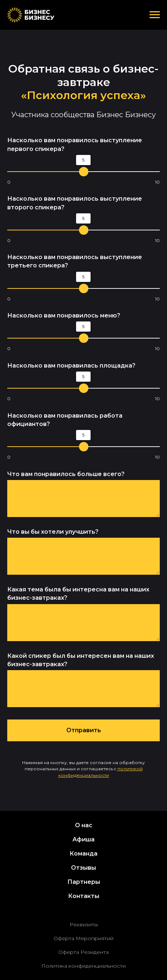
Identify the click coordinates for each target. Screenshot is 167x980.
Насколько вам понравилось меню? (64, 315)
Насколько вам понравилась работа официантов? (65, 420)
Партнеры (84, 882)
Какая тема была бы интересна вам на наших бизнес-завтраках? (78, 594)
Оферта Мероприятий (83, 938)
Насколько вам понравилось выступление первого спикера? (75, 144)
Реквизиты (84, 924)
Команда (83, 854)
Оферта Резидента (83, 952)
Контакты (84, 896)
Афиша (83, 839)
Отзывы (83, 868)
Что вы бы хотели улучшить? (53, 532)
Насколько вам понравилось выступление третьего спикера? (75, 261)
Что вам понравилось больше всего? (66, 474)
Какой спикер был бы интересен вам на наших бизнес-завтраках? (81, 660)
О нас (84, 825)
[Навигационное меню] (155, 15)
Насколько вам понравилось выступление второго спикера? (75, 203)
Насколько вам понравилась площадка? (71, 366)
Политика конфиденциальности (83, 966)
